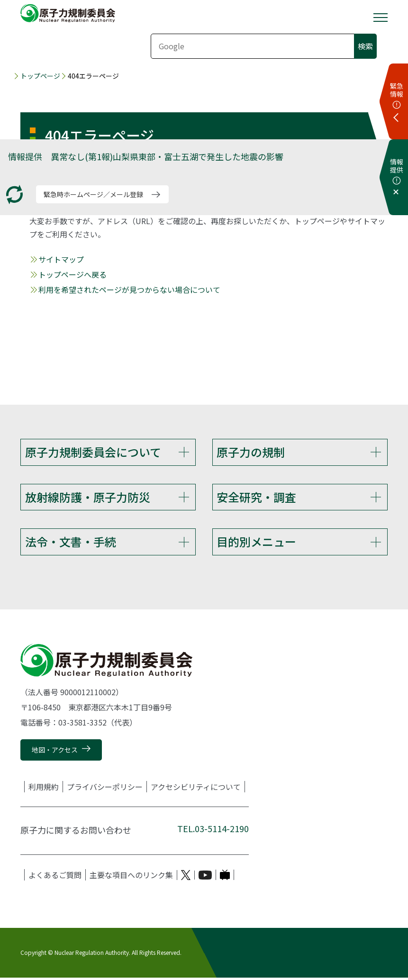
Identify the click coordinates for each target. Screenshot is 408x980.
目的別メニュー (256, 543)
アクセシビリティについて (196, 789)
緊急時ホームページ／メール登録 (93, 194)
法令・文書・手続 (71, 543)
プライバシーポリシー (105, 789)
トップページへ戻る (73, 274)
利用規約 (44, 789)
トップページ (40, 76)
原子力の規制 (251, 452)
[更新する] (14, 195)
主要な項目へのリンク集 (131, 878)
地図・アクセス (55, 753)
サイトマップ (61, 259)
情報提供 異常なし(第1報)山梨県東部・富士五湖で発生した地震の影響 (146, 156)
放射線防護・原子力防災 (88, 498)
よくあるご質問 (55, 878)
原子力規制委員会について (93, 452)
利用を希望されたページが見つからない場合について (129, 290)
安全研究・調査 (256, 498)
